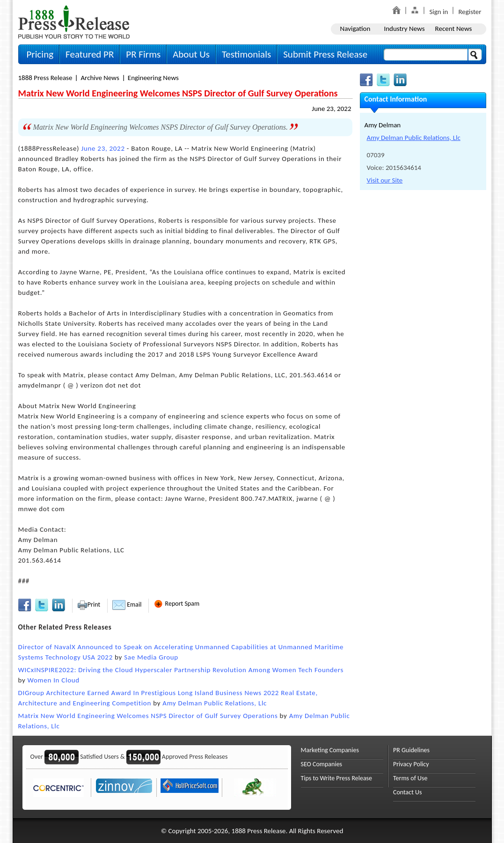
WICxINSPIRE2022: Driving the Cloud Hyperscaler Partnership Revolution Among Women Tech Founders (181, 670)
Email (127, 605)
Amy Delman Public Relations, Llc (215, 703)
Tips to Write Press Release (337, 778)
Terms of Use (410, 778)
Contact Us (408, 792)
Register (470, 12)
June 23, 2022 (331, 109)
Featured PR (90, 54)
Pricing (40, 54)
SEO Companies (322, 764)
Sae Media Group (151, 657)
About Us (191, 54)
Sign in (438, 12)
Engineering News (153, 78)
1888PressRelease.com (74, 22)
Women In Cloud (54, 680)
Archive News (100, 78)
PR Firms (143, 54)
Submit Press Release (325, 54)
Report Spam (176, 604)
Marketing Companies (330, 750)
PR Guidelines (411, 750)
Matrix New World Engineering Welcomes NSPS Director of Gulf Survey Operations (148, 716)
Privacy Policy (411, 764)
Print (89, 605)
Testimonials (246, 54)
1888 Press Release (45, 78)
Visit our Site (385, 180)
